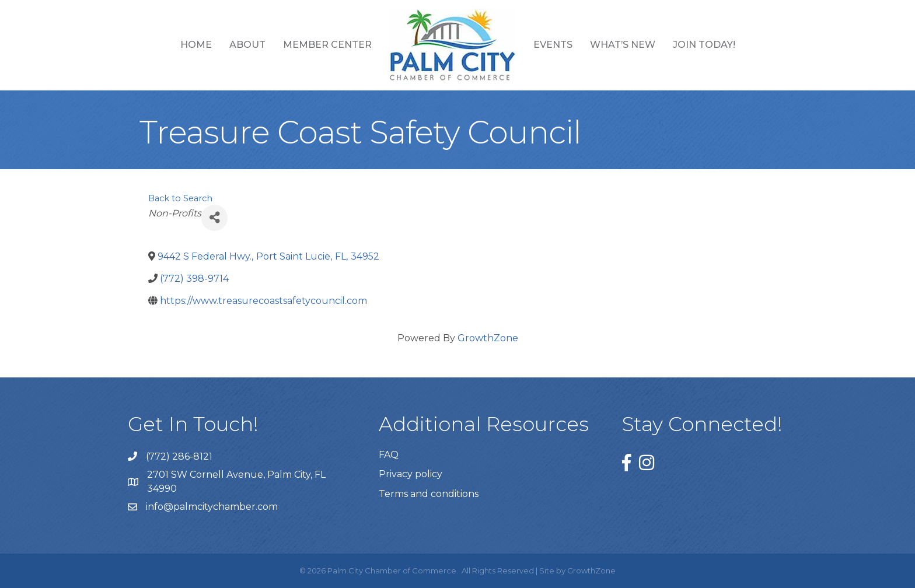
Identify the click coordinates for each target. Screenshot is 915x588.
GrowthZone (488, 338)
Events (553, 45)
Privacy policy (411, 474)
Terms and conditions (429, 494)
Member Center (327, 45)
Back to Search (180, 198)
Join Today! (704, 45)
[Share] (214, 218)
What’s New (623, 45)
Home (196, 45)
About (247, 45)
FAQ (389, 455)
